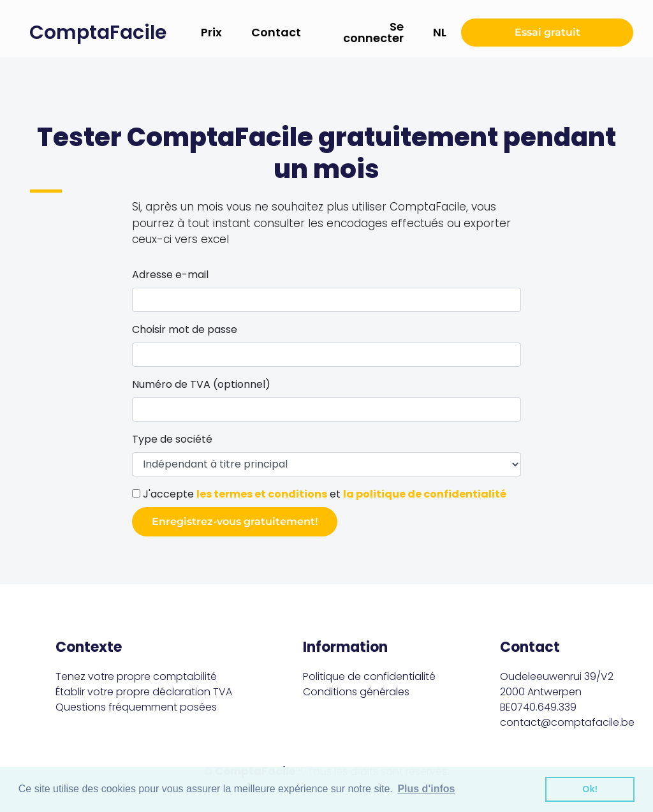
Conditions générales (356, 692)
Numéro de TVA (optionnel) (201, 384)
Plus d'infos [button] (426, 789)
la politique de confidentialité (425, 494)
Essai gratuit (547, 32)
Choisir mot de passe (185, 329)
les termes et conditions (262, 494)
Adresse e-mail (170, 275)
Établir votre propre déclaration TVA (144, 692)
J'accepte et (319, 494)
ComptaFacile (98, 33)
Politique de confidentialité (369, 676)
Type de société (172, 439)
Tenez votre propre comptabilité (136, 676)
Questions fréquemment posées (136, 707)
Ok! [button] (590, 789)
